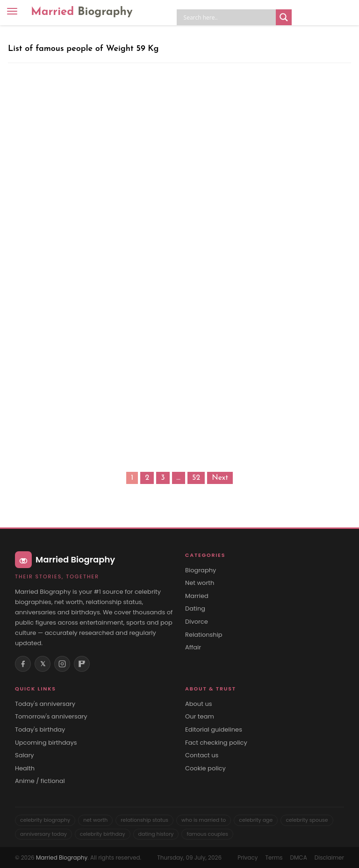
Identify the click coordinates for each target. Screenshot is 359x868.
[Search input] (229, 17)
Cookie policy (205, 768)
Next (220, 478)
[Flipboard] (82, 664)
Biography (201, 570)
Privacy (248, 857)
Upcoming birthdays (46, 743)
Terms (274, 857)
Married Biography (62, 857)
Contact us (202, 755)
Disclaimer (329, 857)
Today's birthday (40, 730)
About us (199, 704)
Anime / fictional (40, 781)
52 (196, 478)
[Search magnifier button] (284, 17)
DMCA (299, 857)
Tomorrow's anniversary (51, 717)
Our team (200, 717)
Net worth (200, 583)
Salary (25, 755)
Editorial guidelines (214, 730)
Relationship (204, 635)
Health (25, 768)
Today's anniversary (45, 704)
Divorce (197, 622)
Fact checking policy (216, 743)
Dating (195, 609)
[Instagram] (62, 664)
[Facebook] (23, 664)
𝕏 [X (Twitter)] (43, 664)
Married (82, 12)
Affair (193, 647)
